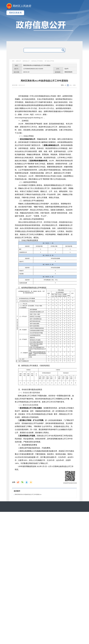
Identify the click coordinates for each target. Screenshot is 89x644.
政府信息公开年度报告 (37, 61)
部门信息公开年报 (49, 61)
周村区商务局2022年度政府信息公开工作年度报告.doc (28, 494)
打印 (74, 85)
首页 (13, 61)
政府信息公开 (26, 61)
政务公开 (19, 61)
